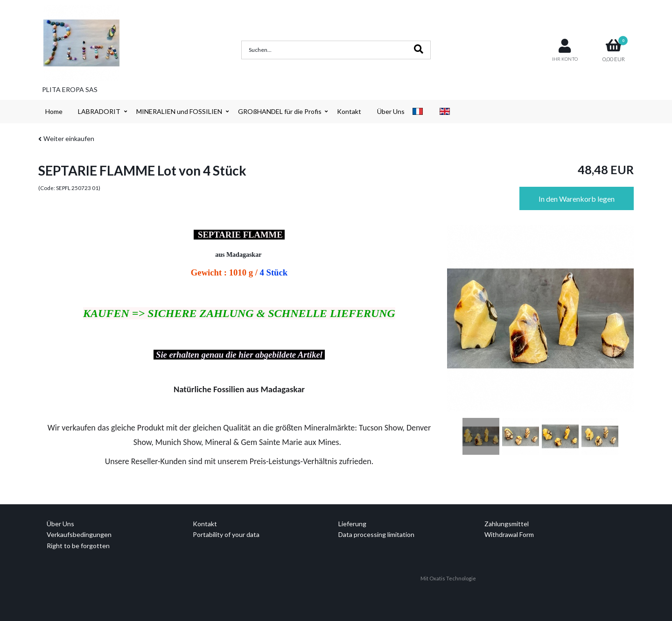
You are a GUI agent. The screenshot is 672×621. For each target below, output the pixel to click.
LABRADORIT (99, 111)
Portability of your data (226, 534)
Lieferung (352, 524)
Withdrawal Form (509, 534)
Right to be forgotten (78, 546)
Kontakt (349, 111)
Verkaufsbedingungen (79, 534)
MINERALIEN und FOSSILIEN (179, 111)
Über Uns (391, 111)
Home (54, 111)
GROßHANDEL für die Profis (280, 111)
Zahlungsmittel (507, 524)
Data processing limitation (376, 534)
